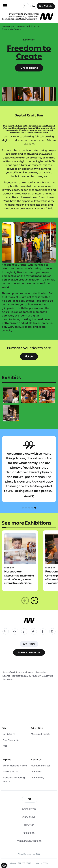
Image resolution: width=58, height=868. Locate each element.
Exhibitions (9, 734)
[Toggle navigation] (5, 6)
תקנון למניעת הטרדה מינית (29, 841)
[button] (23, 508)
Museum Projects (41, 734)
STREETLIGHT (24, 863)
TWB (45, 863)
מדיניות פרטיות (29, 809)
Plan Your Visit (11, 740)
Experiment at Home (15, 766)
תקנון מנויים (29, 833)
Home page (8, 26)
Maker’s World (11, 772)
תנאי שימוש (29, 825)
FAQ (5, 746)
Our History (38, 778)
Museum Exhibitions (27, 26)
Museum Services (41, 766)
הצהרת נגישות (29, 817)
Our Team (37, 772)
